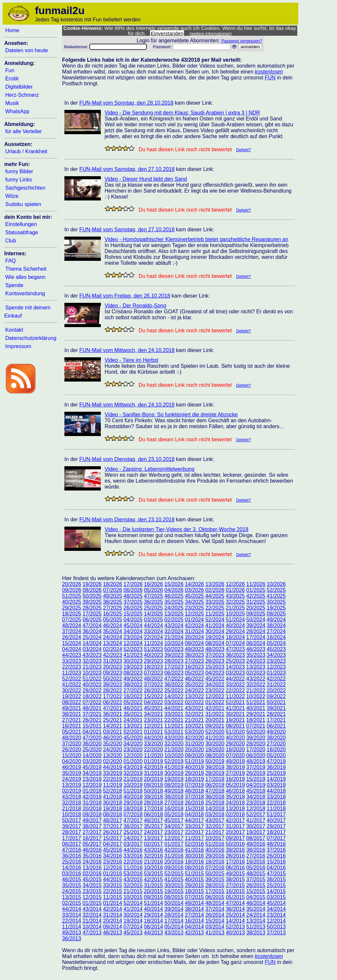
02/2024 (113, 649)
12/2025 (194, 614)
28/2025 (92, 608)
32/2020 (174, 744)
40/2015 (194, 879)
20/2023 (113, 667)
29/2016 (215, 856)
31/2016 (174, 856)
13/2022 (194, 696)
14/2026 (194, 584)
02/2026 (215, 590)
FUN (270, 78)
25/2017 (133, 832)
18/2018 (133, 809)
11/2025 (215, 614)
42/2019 (153, 767)
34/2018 (256, 797)
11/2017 (194, 838)
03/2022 (174, 702)
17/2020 (256, 750)
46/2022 (194, 679)
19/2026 (92, 584)
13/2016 (92, 868)
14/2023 (235, 667)
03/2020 (92, 761)
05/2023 (194, 673)
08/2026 (92, 590)
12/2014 (276, 921)
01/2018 (92, 791)
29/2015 (194, 885)
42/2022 (276, 679)
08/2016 (194, 868)
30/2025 (276, 602)
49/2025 (113, 596)
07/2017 (276, 838)
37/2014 (215, 909)
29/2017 (276, 826)
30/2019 (174, 773)
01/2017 (174, 844)
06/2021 (276, 726)
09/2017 (235, 838)
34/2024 (133, 631)
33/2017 (194, 826)
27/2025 (113, 608)
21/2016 (153, 862)
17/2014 (174, 921)
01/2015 (92, 903)
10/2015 (133, 897)
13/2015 (72, 897)
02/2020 (113, 761)
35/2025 (174, 602)
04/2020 (72, 761)
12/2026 (235, 584)
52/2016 (194, 844)
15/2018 (194, 809)
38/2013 (256, 933)
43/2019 (133, 767)
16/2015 (235, 891)
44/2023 (72, 655)
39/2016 (235, 850)
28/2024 (256, 631)
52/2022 (72, 679)
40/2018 (133, 797)
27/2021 (72, 720)
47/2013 (92, 933)
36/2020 (92, 744)
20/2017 (235, 832)
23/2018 (256, 803)
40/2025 (72, 602)
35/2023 (256, 655)
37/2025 (133, 602)
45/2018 (256, 791)
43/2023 (92, 655)
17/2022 (113, 696)
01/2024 (194, 620)
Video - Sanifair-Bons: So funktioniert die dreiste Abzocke (171, 415)
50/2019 (215, 761)
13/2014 (256, 921)
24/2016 (92, 862)
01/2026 (235, 590)
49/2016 (256, 844)
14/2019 (276, 779)
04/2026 (174, 590)
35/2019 (72, 773)
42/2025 (256, 596)
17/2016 (235, 862)
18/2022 (92, 696)
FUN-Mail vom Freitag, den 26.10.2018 (125, 296)
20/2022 (276, 690)
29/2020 (235, 744)
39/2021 (276, 708)
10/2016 (153, 868)
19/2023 (133, 667)
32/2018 (72, 803)
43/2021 (194, 708)
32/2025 (235, 602)
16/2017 (92, 838)
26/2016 (276, 856)
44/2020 (153, 738)
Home (12, 30)
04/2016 (276, 868)
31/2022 (276, 685)
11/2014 (72, 927)
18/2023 (153, 667)
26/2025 (133, 608)
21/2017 (215, 832)
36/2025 (153, 602)
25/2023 (235, 661)
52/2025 (276, 590)
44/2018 (276, 791)
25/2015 (276, 885)
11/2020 (153, 755)
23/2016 (113, 862)
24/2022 (194, 690)
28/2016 (235, 856)
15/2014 (215, 921)
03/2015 (276, 897)
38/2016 (256, 850)
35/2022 (194, 685)
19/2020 (215, 750)
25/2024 (92, 637)
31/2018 (92, 803)
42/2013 (194, 933)
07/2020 (235, 755)
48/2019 (256, 761)
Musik (12, 103)
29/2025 (72, 608)
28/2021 (276, 714)
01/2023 (276, 673)
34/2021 (153, 714)
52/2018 (113, 791)
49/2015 (235, 874)
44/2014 (72, 909)
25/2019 (276, 773)
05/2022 (133, 702)
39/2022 (113, 685)
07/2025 (72, 620)
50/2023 (174, 649)
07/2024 (235, 643)
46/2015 (72, 879)
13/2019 (72, 785)
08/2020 (215, 755)
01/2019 (153, 761)
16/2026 (153, 584)
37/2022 (153, 685)
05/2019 (235, 785)
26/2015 (256, 885)
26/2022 (153, 690)
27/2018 (174, 803)
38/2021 (72, 714)
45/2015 (92, 879)
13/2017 (153, 838)
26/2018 (194, 803)
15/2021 (92, 726)
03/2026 (194, 590)
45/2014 (276, 903)
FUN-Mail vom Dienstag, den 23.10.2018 (127, 459)
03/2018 (215, 814)
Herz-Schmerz (22, 95)
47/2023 (235, 649)
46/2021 (133, 708)
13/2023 (256, 667)
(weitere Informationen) (211, 34)
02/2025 (174, 620)
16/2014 (194, 921)
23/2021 (153, 720)
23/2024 (133, 637)
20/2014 (113, 921)
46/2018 (235, 791)
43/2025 (235, 596)
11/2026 (256, 584)
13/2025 (174, 614)
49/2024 (276, 620)
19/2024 (215, 637)
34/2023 (276, 655)
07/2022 (92, 702)
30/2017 (256, 826)
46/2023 (256, 649)
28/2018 (153, 803)
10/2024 (174, 643)
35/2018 (235, 797)
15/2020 (72, 755)
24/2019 (72, 779)
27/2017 (92, 832)
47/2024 (92, 626)
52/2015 (174, 874)
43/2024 (174, 626)
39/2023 (174, 655)
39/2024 (256, 626)
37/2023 (215, 655)
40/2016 (215, 850)
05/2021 (72, 732)
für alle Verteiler (23, 131)
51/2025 (72, 596)
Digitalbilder (19, 87)
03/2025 (153, 620)
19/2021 (235, 720)
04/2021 (92, 732)
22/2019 (113, 779)
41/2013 (215, 933)
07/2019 (194, 785)
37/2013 (276, 933)
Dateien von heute (27, 50)
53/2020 (194, 732)
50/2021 (276, 702)
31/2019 (153, 773)
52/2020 (215, 732)
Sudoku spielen (23, 204)
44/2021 (174, 708)
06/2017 (72, 844)
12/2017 (174, 838)
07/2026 (113, 590)
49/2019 (235, 761)
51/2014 (153, 903)
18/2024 (235, 637)
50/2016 (235, 844)
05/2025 (113, 620)
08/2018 (113, 814)
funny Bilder (19, 171)
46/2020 (113, 738)
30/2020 (215, 744)
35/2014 (256, 909)
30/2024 (215, 631)
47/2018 (215, 791)
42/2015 (153, 879)
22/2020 (153, 750)
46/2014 (256, 903)
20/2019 (153, 779)
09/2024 (194, 643)
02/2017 (153, 844)
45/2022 (215, 679)
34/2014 (276, 909)
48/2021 (92, 708)
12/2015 (92, 897)
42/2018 (92, 797)
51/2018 (133, 791)
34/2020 (133, 744)
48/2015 (256, 874)
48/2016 (276, 844)
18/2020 (235, 750)
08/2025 (276, 614)
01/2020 (133, 761)
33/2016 (133, 856)
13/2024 (113, 643)
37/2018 (194, 797)
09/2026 (72, 590)
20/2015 (153, 891)
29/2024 (235, 631)
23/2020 (133, 750)
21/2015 (133, 891)
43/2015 (133, 879)
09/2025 (256, 614)
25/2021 (113, 720)
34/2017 (174, 826)
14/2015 (276, 891)
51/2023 (153, 649)
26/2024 (72, 637)
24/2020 (113, 750)
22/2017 (194, 832)
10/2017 (215, 838)
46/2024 (113, 626)
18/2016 (215, 862)
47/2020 (92, 738)
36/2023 (235, 655)
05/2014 (174, 927)
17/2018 (153, 809)
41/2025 (276, 596)
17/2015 (215, 891)
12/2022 (215, 696)
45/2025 (194, 596)
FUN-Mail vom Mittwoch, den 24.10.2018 (127, 350)
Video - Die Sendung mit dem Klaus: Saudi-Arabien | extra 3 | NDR (182, 113)
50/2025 (92, 596)
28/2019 (215, 773)
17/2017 (72, 838)
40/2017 (276, 820)
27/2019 (235, 773)
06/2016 (235, 868)
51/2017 (276, 814)
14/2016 (72, 868)
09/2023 (113, 673)
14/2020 (92, 755)
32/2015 (133, 885)
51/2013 (256, 927)
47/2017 (133, 820)
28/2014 (174, 915)
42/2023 (113, 655)
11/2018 (276, 809)
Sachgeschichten (25, 188)
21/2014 (92, 921)
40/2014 (153, 909)
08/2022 (72, 702)
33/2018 (276, 797)
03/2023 (235, 673)
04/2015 (256, 897)
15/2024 (72, 643)
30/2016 (194, 856)
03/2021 (113, 732)
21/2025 (235, 608)
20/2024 (194, 637)
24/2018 (235, 803)
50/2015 (215, 874)
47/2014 (235, 903)
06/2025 (92, 620)
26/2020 (72, 750)
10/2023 (92, 673)
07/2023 (153, 673)
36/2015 (276, 879)
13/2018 (235, 809)
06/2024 (256, 643)
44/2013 (153, 933)
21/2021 (194, 720)
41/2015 (174, 879)
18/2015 (194, 891)
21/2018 (72, 809)
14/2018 (215, 809)
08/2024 (215, 643)
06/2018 (153, 814)
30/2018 (113, 803)
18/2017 (276, 832)
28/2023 (174, 661)
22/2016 (133, 862)
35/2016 (92, 856)
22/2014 (72, 921)
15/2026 (174, 584)
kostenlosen (269, 72)
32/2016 (153, 856)
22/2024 (153, 637)
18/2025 (72, 614)
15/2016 (276, 862)
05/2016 (256, 868)
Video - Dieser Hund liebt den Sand (146, 179)
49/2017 (92, 820)
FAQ (11, 261)
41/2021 (235, 708)
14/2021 (113, 726)
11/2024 (153, 643)
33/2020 (153, 744)
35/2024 (113, 631)
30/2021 (235, 714)
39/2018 (153, 797)
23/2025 (194, 608)
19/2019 (174, 779)
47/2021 (113, 708)
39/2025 (92, 602)
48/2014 (215, 903)
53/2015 (153, 874)
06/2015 (215, 897)
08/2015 (174, 897)
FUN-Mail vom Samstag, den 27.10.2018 (127, 169)
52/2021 (235, 702)
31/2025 (256, 602)
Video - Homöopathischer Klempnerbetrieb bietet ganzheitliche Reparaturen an (197, 239)
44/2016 (133, 850)
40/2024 (235, 626)
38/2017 (92, 826)
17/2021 (276, 720)
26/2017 (113, 832)
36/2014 (235, 909)
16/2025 (113, 614)
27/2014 (194, 915)
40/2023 (153, 655)
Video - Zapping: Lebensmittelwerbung (150, 469)
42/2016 (174, 850)
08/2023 (133, 673)
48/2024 (72, 626)
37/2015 (256, 879)
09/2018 (92, 814)
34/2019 (92, 773)
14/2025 (153, 614)
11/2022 (235, 696)
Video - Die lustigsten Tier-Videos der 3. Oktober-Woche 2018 (177, 529)
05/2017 (92, 844)
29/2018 (133, 803)
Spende (14, 285)
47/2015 (276, 874)
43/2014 (92, 909)
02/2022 (194, 702)
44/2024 (153, 626)
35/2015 (72, 885)
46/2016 (92, 850)
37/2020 (72, 744)
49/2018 (174, 791)
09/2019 (153, 785)
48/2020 (72, 738)
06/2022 (113, 702)
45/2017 (174, 820)
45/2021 (153, 708)
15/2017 (113, 838)
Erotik (12, 79)
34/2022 (215, 685)
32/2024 (174, 631)
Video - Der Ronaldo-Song (135, 306)
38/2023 (194, 655)
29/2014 (153, 915)
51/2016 (215, 844)
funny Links (19, 180)
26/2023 (215, 661)
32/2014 (92, 915)
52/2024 (215, 620)
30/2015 (174, 885)
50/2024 (256, 620)
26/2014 (215, 915)
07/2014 (133, 927)
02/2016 (92, 874)
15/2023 (215, 667)
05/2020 (276, 755)
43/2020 (174, 738)
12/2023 (276, 667)
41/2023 (133, 655)
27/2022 (133, 690)
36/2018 (215, 797)
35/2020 (113, 744)
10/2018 (72, 814)
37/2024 (72, 631)
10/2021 (194, 726)
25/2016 (72, 862)
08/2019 (174, 785)
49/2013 (72, 933)
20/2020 (194, 750)
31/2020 (194, 744)
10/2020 (174, 755)
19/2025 (276, 608)
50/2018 (153, 791)
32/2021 (194, 714)
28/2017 (72, 832)
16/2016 (256, 862)
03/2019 (276, 785)
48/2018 (194, 791)
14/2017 (133, 838)
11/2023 (72, 673)
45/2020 (133, 738)
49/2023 (194, 649)
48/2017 (113, 820)
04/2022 (153, 702)
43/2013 (174, 933)
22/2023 (72, 667)
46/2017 (153, 820)
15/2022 (153, 696)
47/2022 (174, 679)
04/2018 (194, 814)
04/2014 (194, 927)
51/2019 (194, 761)
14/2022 (174, 696)
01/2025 (256, 590)
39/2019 (215, 767)
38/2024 (276, 626)
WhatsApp (17, 111)
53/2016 (133, 874)
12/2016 (113, 868)
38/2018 (174, 797)
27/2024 (276, 631)
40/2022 (92, 685)
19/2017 (256, 832)
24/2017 (153, 832)
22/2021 (174, 720)
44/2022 (235, 679)
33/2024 (153, 631)
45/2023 (276, 649)
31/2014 (113, 915)
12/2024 (133, 643)
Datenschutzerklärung (31, 338)
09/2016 (174, 868)
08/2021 (235, 726)
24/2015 (72, 891)
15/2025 (133, 614)
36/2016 (72, 856)
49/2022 (133, 679)
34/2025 (194, 602)
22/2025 (215, 608)
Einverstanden (167, 33)
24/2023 (256, 661)
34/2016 (113, 856)
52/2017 (256, 814)
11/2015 (113, 897)
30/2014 (133, 915)
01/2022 (215, 702)
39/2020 (256, 738)
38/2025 (113, 602)
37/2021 (92, 714)
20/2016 (174, 862)
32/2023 (92, 661)
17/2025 (92, 614)
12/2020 (133, 755)
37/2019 (256, 767)
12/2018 (256, 809)
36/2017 (133, 826)
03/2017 (133, 844)
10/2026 (276, 584)
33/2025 (215, 602)
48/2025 (133, 596)
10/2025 (235, 614)
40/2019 (194, 767)
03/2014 (215, 927)
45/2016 (113, 850)
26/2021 (92, 720)
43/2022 (256, 679)
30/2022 (72, 690)
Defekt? (244, 150)
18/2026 (113, 584)
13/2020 (113, 755)
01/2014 (113, 903)
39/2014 (174, 909)
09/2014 (113, 927)
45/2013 (133, 933)
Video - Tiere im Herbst (132, 360)
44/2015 (113, 879)
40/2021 (256, 708)
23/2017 (174, 832)
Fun (10, 70)
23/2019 (92, 779)
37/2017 (113, 826)
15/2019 (256, 779)
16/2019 (235, 779)
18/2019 (194, 779)
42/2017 (235, 820)
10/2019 (133, 785)
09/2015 (153, 897)
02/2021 (133, 732)
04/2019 (256, 785)
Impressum (18, 346)
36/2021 (113, 714)
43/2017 (215, 820)
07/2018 (133, 814)
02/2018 (235, 814)
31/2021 (215, 714)
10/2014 (92, 927)
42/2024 (194, 626)
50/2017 (72, 820)
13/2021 (133, 726)
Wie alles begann (25, 277)
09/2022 (276, 696)
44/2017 (194, 820)
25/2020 (92, 750)
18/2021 (256, 720)
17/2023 (174, 667)
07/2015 (194, 897)
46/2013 (113, 933)
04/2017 (113, 844)
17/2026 (133, 584)
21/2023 (92, 667)
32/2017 (215, 826)
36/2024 (92, 631)
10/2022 (256, 696)
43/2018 (72, 797)
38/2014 (194, 909)
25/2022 (174, 690)
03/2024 (92, 649)
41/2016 (194, 850)
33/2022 (235, 685)
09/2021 (215, 726)
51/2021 (256, 702)
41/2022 (72, 685)
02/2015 (72, 903)
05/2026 (153, 590)
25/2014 (235, 915)
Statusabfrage (22, 232)
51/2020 (235, 732)
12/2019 (92, 785)
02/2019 (72, 791)
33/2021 (174, 714)
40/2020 (235, 738)
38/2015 (235, 879)
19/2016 (194, 862)
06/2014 (153, 927)
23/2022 (215, 690)
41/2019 (174, 767)
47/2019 (276, 761)
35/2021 (133, 714)
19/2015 (174, 891)
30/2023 (133, 661)
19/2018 (113, 809)
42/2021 (215, 708)
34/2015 (92, 885)
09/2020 (194, 755)
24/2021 (133, 720)
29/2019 (194, 773)
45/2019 (92, 767)
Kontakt (14, 330)
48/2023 (215, 649)
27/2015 (235, 885)
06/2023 (174, 673)
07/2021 (256, 726)
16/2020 (276, 750)
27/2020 (276, 744)
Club (11, 241)
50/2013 (276, 927)
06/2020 (256, 755)
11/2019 (113, 785)
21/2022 (256, 690)
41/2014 (133, 909)
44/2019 (113, 767)
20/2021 (215, 720)
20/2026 (72, 584)
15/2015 (256, 891)
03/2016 (72, 874)
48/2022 (153, 679)
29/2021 (256, 714)
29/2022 (92, 690)
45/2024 (133, 626)
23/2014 (276, 915)
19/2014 (133, 921)
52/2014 (133, 903)
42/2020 (194, 738)
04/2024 (72, 649)
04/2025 (133, 620)
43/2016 (153, 850)
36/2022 (174, 685)
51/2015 (194, 874)
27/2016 (256, 856)
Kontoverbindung (25, 293)
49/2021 (72, 708)
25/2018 (215, 803)
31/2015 (153, 885)
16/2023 (194, 667)
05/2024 (276, 643)
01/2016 (113, 874)
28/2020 (256, 744)
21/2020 (174, 750)
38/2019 (235, 767)
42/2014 (113, 909)
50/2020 (256, 732)
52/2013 (235, 927)
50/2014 (174, 903)
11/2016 (133, 868)
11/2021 (174, 726)
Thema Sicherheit (26, 269)
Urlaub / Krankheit (26, 151)
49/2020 (276, 732)
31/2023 (113, 661)
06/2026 (133, 590)
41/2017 (256, 820)
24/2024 (113, 637)
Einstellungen (21, 224)
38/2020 (276, 738)
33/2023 (72, 661)
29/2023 (153, 661)
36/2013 (72, 938)
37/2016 (276, 850)
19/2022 (72, 696)
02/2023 (256, 673)
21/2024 (174, 637)
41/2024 (215, 626)
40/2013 (235, 933)
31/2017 (235, 826)
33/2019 (113, 773)
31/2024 (194, 631)
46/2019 (72, 767)
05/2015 (235, 897)
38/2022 (133, 685)
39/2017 (72, 826)
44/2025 (215, 596)
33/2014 (72, 915)
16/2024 (276, 637)
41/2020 (215, 738)
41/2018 (113, 797)
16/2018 (174, 809)
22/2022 (235, 690)
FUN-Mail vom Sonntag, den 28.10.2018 (126, 103)
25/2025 (153, 608)
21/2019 (133, 779)
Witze (12, 196)
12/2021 (153, 726)
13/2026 (215, 584)
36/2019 (276, 767)
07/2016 (215, 868)
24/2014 (256, 915)
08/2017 (256, 838)
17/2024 (256, 637)
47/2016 (72, 850)
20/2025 (256, 608)
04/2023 (215, 673)
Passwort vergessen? (242, 41)
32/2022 (256, 685)
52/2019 (174, 761)
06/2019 (215, 785)
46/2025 (174, 596)
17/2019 (215, 779)
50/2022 (113, 679)
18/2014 (153, 921)
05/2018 (174, 814)
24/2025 (174, 608)
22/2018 (276, 803)
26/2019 (256, 773)
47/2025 (153, 596)
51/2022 (92, 679)
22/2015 (113, 891)
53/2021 (174, 732)
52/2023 (133, 649)
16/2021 (72, 726)
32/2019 (133, 773)
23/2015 (92, 891)
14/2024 (92, 643)
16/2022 (133, 696)
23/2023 (276, 661)
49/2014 (194, 903)
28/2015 (215, 885)
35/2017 (153, 826)
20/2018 (92, 809)
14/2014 (235, 921)
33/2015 (113, 885)
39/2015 (215, 879)
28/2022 (113, 690)
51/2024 (235, 620)
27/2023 (194, 661)
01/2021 (153, 732)
